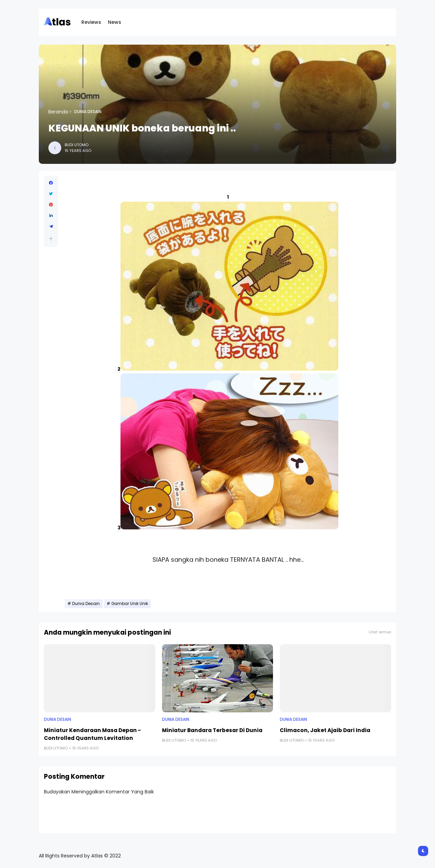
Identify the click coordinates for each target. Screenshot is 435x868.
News (115, 22)
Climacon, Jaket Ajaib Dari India (325, 730)
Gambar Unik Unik (130, 604)
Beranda (58, 112)
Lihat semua (380, 632)
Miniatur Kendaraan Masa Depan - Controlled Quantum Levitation (92, 734)
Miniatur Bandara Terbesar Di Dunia (212, 730)
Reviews (91, 22)
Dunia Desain (88, 112)
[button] (51, 239)
